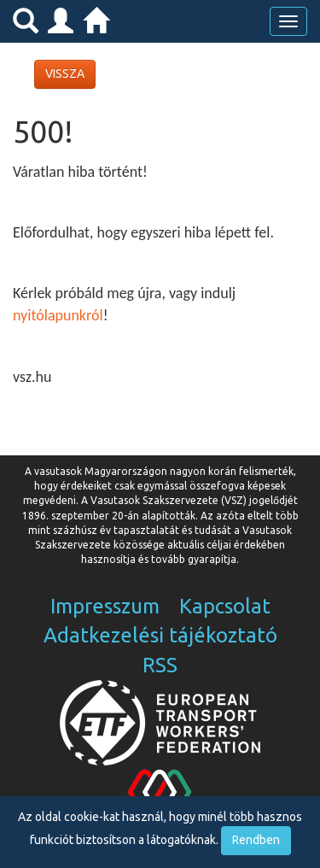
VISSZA (65, 73)
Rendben (256, 840)
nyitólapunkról (58, 315)
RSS (160, 665)
